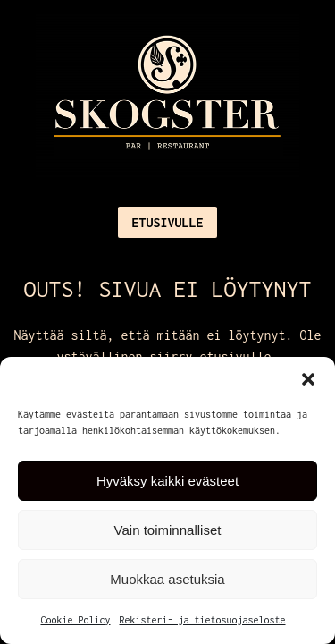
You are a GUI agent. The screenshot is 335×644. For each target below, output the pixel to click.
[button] (308, 379)
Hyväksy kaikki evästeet (167, 481)
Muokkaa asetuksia (167, 579)
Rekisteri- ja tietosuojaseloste (203, 620)
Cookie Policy (75, 620)
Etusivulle (167, 222)
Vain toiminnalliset (168, 530)
